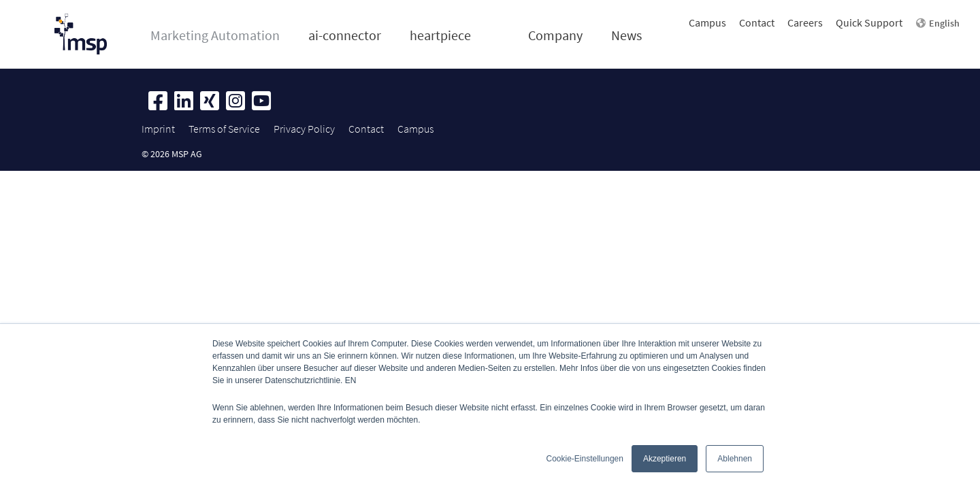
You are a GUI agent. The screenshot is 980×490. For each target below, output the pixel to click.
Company (555, 35)
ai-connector (345, 35)
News (626, 35)
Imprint (158, 129)
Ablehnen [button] (735, 459)
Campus (707, 22)
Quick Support (869, 22)
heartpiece (440, 35)
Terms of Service (224, 129)
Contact (757, 22)
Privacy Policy (304, 129)
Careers (805, 22)
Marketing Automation (215, 35)
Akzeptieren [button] (665, 459)
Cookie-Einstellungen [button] (585, 459)
